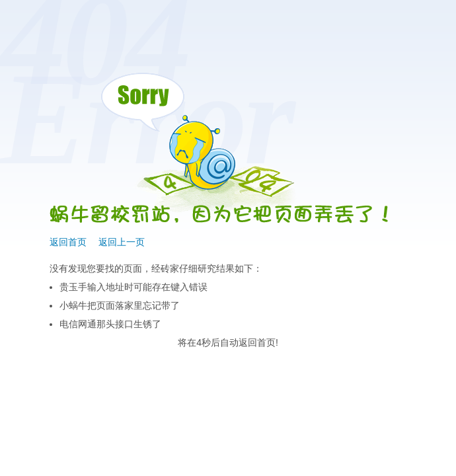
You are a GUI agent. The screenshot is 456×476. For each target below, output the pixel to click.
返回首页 (68, 242)
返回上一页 (122, 242)
